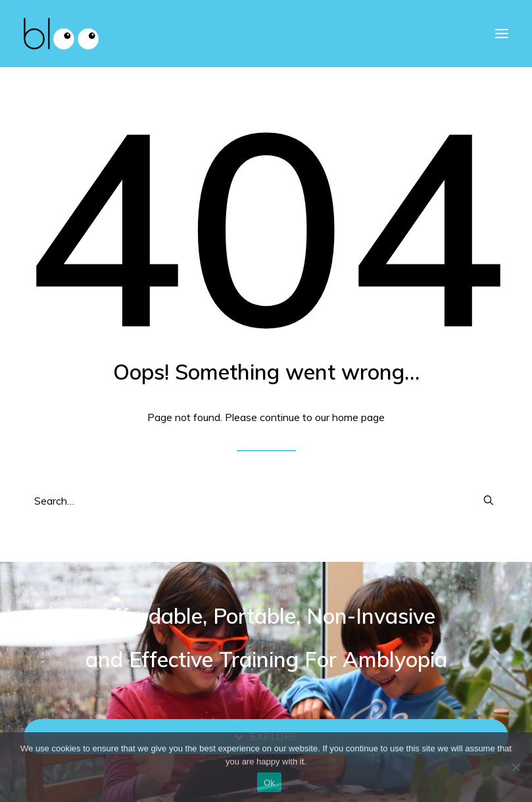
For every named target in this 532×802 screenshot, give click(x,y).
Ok (269, 783)
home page (358, 417)
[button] (489, 500)
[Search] (266, 501)
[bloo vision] (61, 34)
